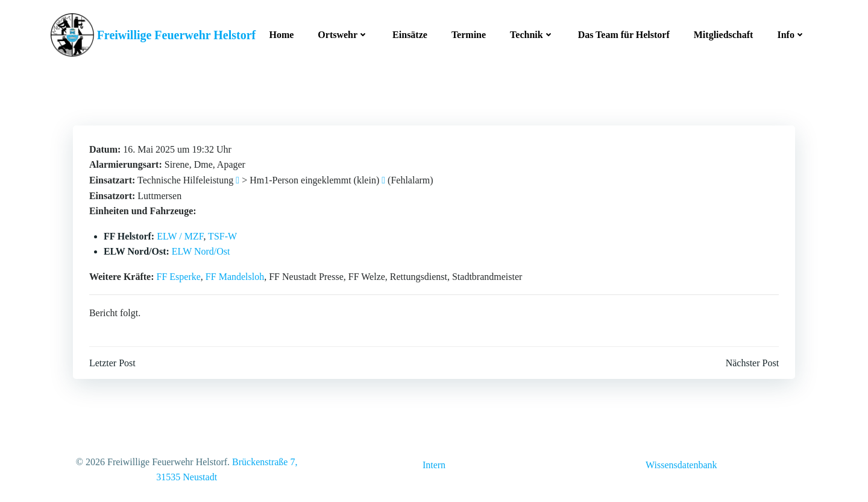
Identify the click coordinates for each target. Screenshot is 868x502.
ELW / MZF (181, 233)
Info (790, 33)
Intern (434, 464)
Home (281, 33)
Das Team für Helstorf (623, 33)
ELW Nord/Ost (202, 249)
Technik (531, 33)
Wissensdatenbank (681, 464)
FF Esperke (179, 274)
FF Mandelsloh (235, 274)
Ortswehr (342, 33)
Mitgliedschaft (722, 33)
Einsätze (409, 33)
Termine (467, 33)
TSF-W (223, 233)
